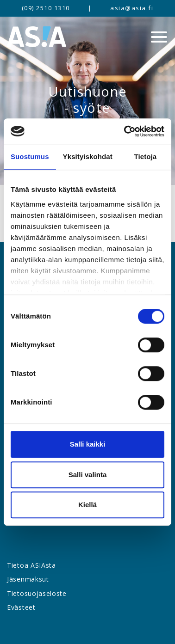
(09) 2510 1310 (46, 8)
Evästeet (21, 607)
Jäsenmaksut (28, 579)
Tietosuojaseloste (37, 593)
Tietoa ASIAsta (31, 565)
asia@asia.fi (132, 8)
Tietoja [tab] (146, 156)
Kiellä (87, 505)
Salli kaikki (88, 444)
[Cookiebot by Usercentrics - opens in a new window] (125, 131)
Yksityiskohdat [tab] (88, 156)
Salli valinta (88, 475)
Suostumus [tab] (30, 156)
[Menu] (159, 37)
